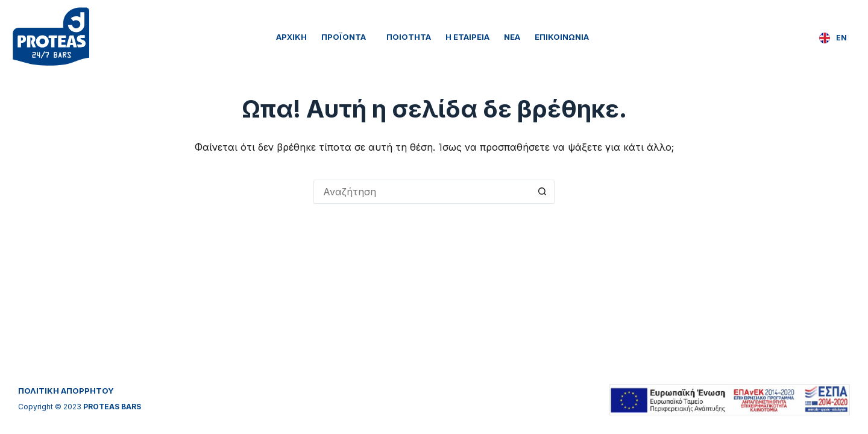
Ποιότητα (409, 37)
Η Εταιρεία (467, 37)
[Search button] (542, 192)
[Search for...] (422, 192)
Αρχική (291, 37)
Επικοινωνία (562, 37)
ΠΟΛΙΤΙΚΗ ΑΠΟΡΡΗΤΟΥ (66, 391)
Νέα (512, 37)
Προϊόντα (347, 37)
